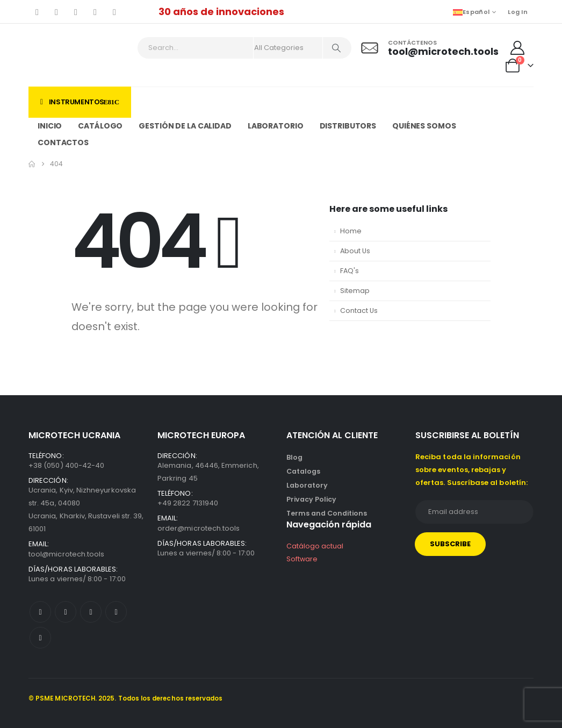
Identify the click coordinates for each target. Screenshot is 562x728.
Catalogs (303, 471)
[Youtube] (76, 12)
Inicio (50, 126)
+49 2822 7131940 (188, 503)
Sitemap (355, 291)
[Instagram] (95, 12)
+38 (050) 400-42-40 (66, 465)
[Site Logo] (75, 55)
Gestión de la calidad (185, 126)
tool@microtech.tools (66, 554)
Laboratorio (276, 126)
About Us (355, 251)
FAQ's (350, 271)
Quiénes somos (424, 126)
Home (351, 231)
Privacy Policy (311, 499)
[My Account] (518, 48)
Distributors (348, 126)
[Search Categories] (288, 48)
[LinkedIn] (114, 12)
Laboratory (307, 485)
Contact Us (359, 311)
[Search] (336, 48)
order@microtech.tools (199, 528)
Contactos (63, 142)
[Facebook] (37, 12)
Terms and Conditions (327, 513)
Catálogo (100, 126)
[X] (56, 12)
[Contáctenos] (428, 48)
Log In (518, 12)
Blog (294, 457)
